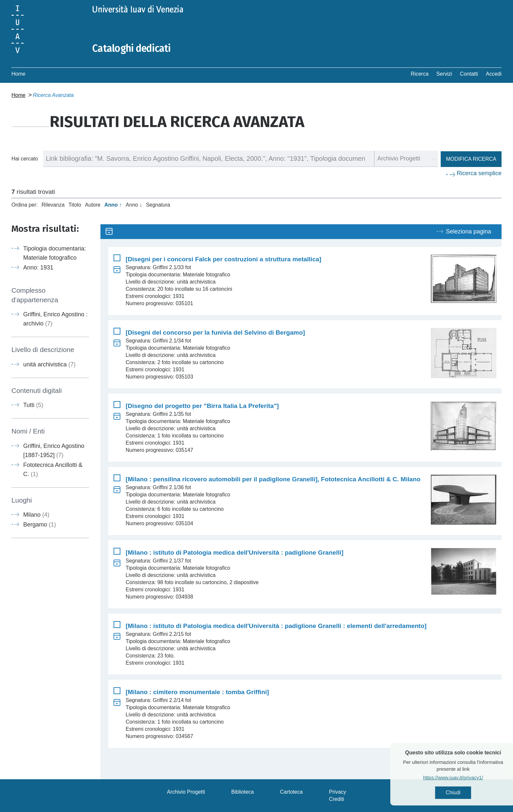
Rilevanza (53, 205)
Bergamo (40, 525)
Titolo (75, 205)
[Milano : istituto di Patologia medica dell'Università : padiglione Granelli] (235, 553)
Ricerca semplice (479, 173)
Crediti (336, 799)
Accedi (494, 74)
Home (18, 74)
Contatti (469, 74)
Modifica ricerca (471, 159)
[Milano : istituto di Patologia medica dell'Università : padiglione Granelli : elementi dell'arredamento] (276, 626)
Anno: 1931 (38, 268)
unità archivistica (49, 364)
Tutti (33, 405)
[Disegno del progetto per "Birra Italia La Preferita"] (202, 406)
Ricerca (420, 74)
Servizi (444, 74)
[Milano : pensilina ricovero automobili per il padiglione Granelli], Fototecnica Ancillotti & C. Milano (273, 479)
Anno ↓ (134, 205)
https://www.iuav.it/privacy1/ (466, 777)
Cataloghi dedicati (132, 48)
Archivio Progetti (186, 792)
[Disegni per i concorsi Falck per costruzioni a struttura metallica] (223, 259)
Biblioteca (243, 792)
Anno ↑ (113, 205)
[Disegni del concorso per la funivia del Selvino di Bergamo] (215, 332)
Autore (93, 205)
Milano (36, 515)
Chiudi (466, 793)
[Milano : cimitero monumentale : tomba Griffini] (197, 692)
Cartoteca (291, 792)
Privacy (337, 792)
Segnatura (158, 205)
